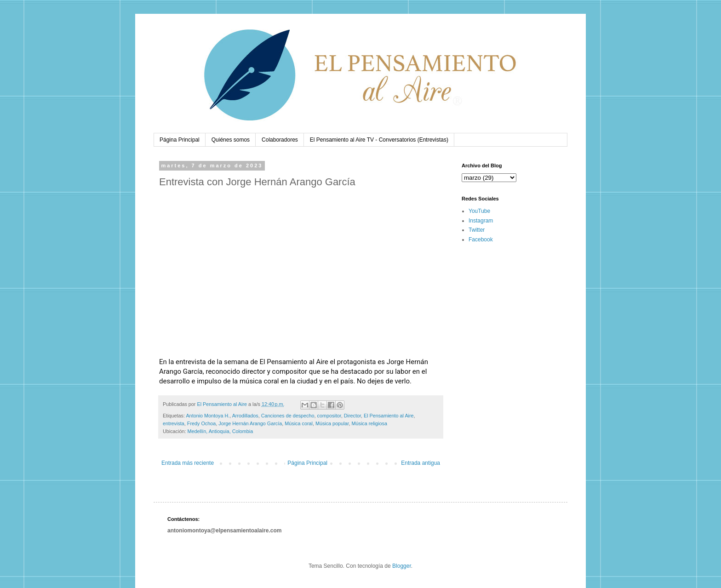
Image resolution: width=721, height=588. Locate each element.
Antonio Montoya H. (208, 416)
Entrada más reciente (188, 463)
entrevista (174, 423)
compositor (329, 416)
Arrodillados (245, 416)
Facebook (481, 240)
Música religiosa (369, 423)
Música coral (299, 423)
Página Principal (180, 140)
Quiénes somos (231, 140)
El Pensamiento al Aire (389, 416)
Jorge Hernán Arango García (250, 423)
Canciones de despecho (288, 416)
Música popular (332, 423)
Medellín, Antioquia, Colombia (220, 431)
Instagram (481, 221)
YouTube (479, 211)
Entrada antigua (421, 463)
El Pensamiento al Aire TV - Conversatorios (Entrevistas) (379, 140)
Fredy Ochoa (201, 423)
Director (352, 416)
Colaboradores (280, 140)
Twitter (477, 230)
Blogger (402, 566)
